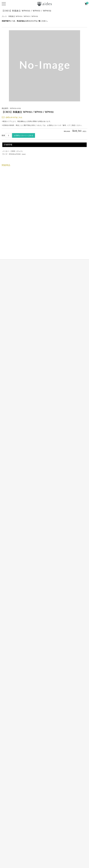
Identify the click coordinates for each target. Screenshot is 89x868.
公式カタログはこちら (14, 118)
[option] (45, 66)
